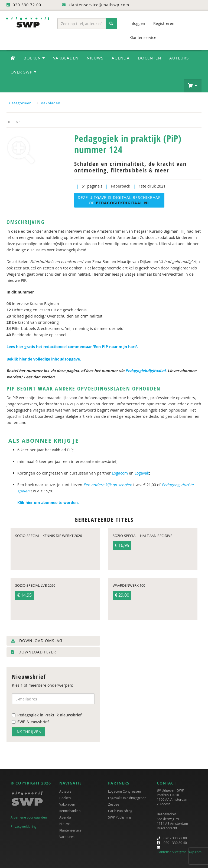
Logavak (142, 473)
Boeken (65, 798)
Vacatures (67, 837)
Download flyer (34, 652)
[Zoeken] (111, 24)
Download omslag (37, 641)
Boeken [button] (34, 58)
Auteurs (179, 58)
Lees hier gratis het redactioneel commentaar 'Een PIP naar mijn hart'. (73, 347)
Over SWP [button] (24, 72)
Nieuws (95, 58)
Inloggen (137, 23)
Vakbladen (66, 58)
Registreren (164, 23)
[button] (193, 86)
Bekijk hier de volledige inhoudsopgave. (44, 359)
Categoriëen (20, 103)
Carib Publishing (120, 811)
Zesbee (114, 804)
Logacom (120, 473)
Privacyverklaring (24, 826)
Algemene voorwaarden (29, 817)
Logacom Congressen (124, 791)
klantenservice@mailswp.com (179, 852)
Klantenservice (143, 37)
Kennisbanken (70, 811)
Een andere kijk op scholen (108, 485)
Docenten (149, 58)
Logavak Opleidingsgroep (127, 798)
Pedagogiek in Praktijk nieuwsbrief (47, 715)
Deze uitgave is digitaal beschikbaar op (119, 200)
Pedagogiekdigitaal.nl (145, 371)
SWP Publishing (120, 817)
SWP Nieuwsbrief (30, 722)
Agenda (121, 58)
